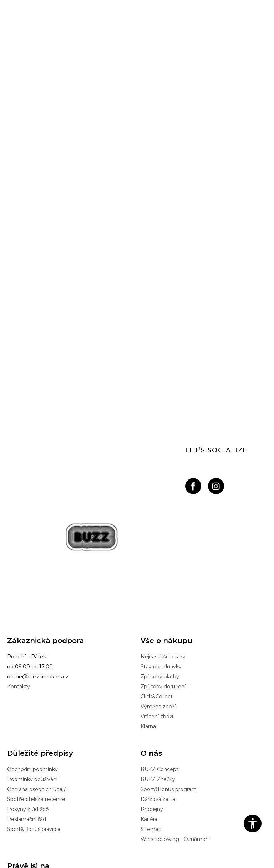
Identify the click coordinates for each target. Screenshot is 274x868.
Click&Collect (157, 605)
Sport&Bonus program (169, 698)
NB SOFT (153, 848)
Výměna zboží (158, 615)
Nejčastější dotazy (163, 565)
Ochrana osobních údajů (37, 698)
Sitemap (151, 738)
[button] (253, 823)
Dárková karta (158, 708)
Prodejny (152, 718)
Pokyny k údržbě (28, 718)
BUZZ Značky (158, 688)
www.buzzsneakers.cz (92, 848)
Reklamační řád (27, 728)
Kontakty (19, 595)
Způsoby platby (160, 585)
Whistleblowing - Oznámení (175, 748)
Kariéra (149, 728)
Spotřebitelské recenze (36, 708)
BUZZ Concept (159, 678)
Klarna (148, 635)
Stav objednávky (161, 575)
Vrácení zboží (157, 625)
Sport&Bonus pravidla (34, 738)
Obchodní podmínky (32, 678)
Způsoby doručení (163, 595)
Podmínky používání (32, 688)
